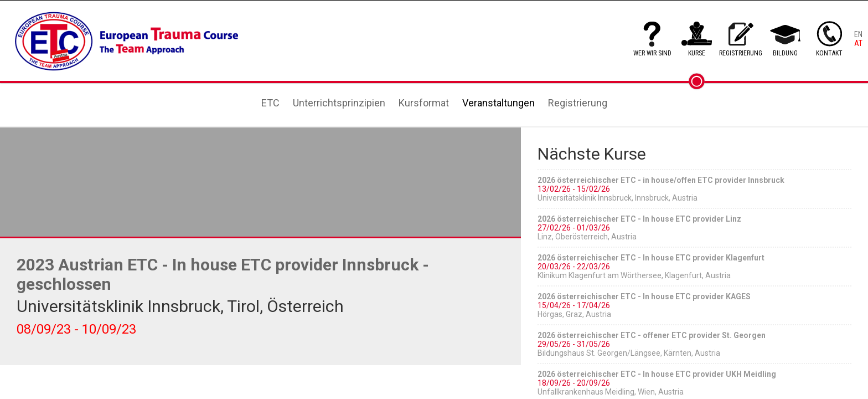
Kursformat (424, 103)
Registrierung (578, 103)
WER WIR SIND (652, 53)
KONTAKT (829, 53)
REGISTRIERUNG (741, 53)
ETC (270, 103)
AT (858, 43)
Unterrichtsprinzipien (339, 103)
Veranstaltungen (498, 103)
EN (858, 34)
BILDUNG (785, 53)
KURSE (697, 53)
